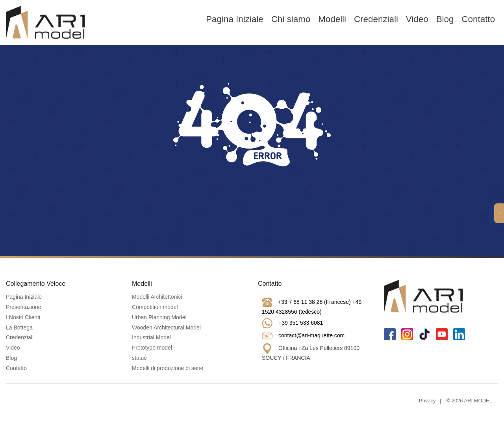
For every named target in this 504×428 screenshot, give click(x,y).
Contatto (478, 19)
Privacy (427, 401)
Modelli (332, 19)
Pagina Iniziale (235, 19)
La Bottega (19, 328)
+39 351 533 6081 (301, 323)
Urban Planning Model (159, 317)
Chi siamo (291, 19)
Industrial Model (151, 337)
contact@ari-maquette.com (311, 335)
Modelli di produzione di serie (168, 368)
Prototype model (152, 348)
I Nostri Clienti (23, 317)
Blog (445, 19)
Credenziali (376, 19)
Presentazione (24, 307)
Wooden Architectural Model (166, 328)
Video (417, 19)
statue (139, 358)
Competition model (155, 307)
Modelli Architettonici (157, 297)
